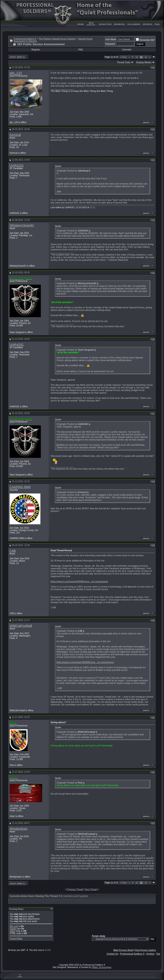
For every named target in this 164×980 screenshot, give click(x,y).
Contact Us (112, 954)
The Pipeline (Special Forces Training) (57, 39)
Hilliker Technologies (102, 967)
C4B (13, 551)
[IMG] (12, 931)
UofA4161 (17, 165)
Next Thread (91, 889)
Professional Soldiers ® (25, 39)
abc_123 (16, 73)
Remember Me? (146, 40)
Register (36, 50)
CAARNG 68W (20, 487)
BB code (14, 926)
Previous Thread (75, 889)
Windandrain (18, 829)
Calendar (127, 50)
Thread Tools (124, 62)
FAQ (80, 50)
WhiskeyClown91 (22, 225)
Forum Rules (16, 938)
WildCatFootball (21, 626)
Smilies (13, 929)
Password (110, 44)
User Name (111, 39)
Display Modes (144, 62)
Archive (150, 954)
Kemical (15, 135)
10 (137, 57)
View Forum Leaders (145, 950)
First (124, 57)
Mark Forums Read (123, 950)
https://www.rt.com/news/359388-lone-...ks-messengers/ (79, 581)
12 (146, 57)
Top (158, 954)
